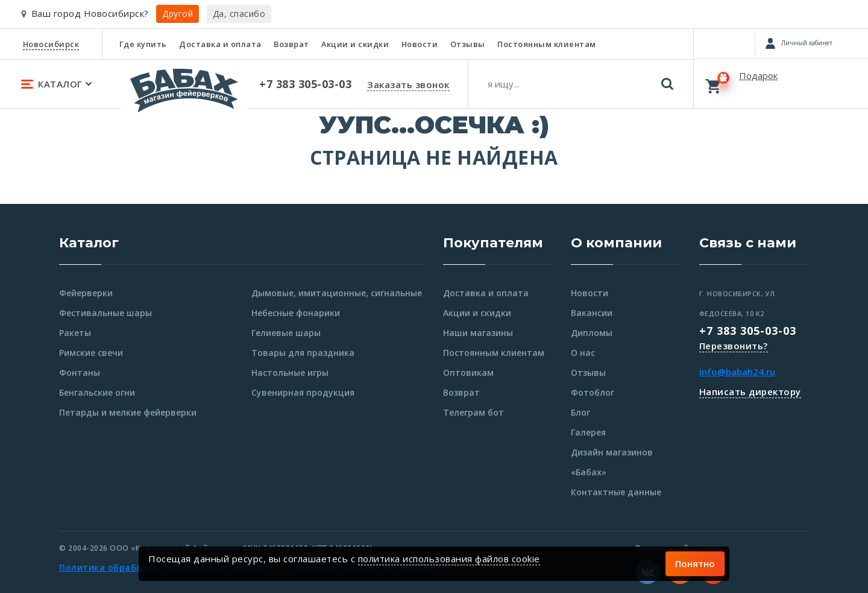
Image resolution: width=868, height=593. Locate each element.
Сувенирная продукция (303, 392)
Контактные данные (616, 492)
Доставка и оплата (220, 44)
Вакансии (592, 313)
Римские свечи (91, 353)
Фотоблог (593, 392)
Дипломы (592, 333)
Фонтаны (80, 373)
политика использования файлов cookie (449, 559)
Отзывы (468, 44)
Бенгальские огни (97, 392)
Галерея (588, 432)
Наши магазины (478, 333)
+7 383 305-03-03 (748, 331)
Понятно (695, 563)
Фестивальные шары (105, 313)
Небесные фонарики (296, 313)
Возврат (291, 44)
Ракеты (75, 333)
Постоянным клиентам (547, 44)
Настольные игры (290, 373)
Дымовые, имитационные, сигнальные (337, 293)
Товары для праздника (303, 353)
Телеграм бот (473, 412)
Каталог (89, 243)
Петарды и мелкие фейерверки (128, 412)
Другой (178, 14)
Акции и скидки (355, 44)
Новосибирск (51, 44)
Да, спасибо (239, 14)
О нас (583, 353)
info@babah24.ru (737, 372)
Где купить (143, 44)
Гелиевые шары (286, 333)
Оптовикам (468, 373)
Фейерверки (86, 293)
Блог (580, 412)
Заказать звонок (408, 84)
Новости (420, 44)
